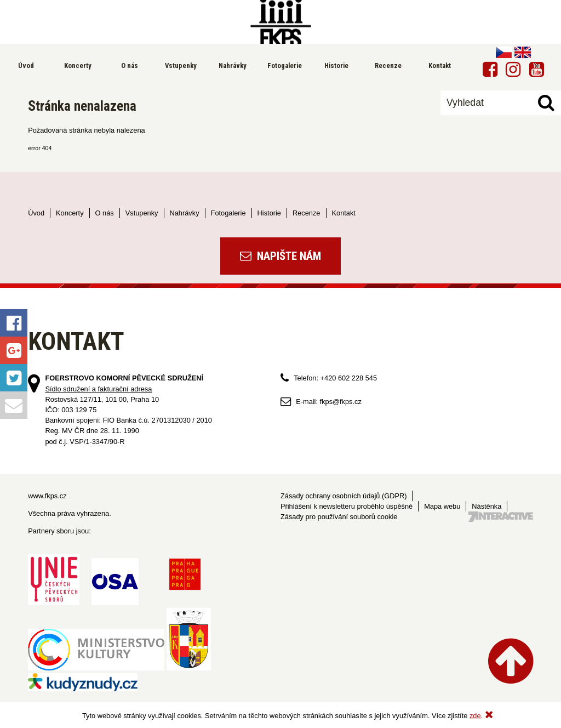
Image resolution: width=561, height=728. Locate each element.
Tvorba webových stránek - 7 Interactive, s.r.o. (501, 517)
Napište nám (280, 256)
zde (475, 716)
